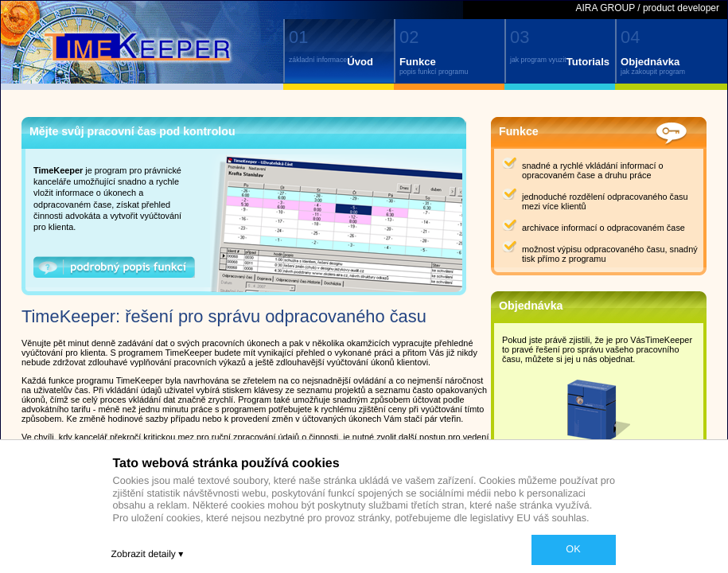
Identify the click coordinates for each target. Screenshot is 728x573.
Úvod (360, 62)
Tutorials (588, 62)
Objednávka (650, 62)
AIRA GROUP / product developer (647, 8)
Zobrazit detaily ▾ (148, 554)
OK (573, 549)
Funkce (418, 62)
